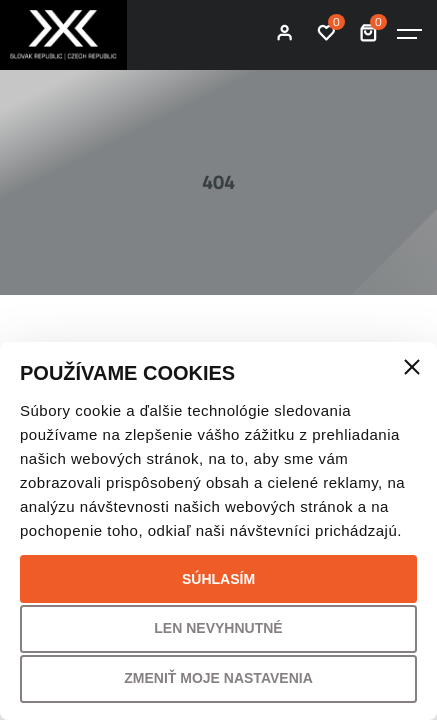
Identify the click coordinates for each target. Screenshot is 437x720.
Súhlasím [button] (218, 579)
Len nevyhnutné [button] (218, 628)
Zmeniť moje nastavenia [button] (218, 678)
